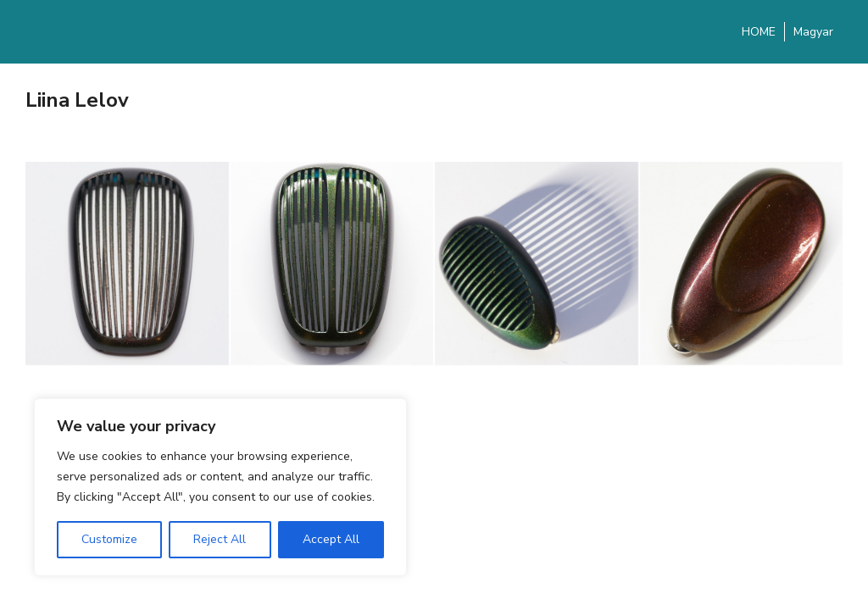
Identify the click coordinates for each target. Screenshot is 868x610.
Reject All (220, 539)
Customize (109, 539)
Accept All (331, 539)
